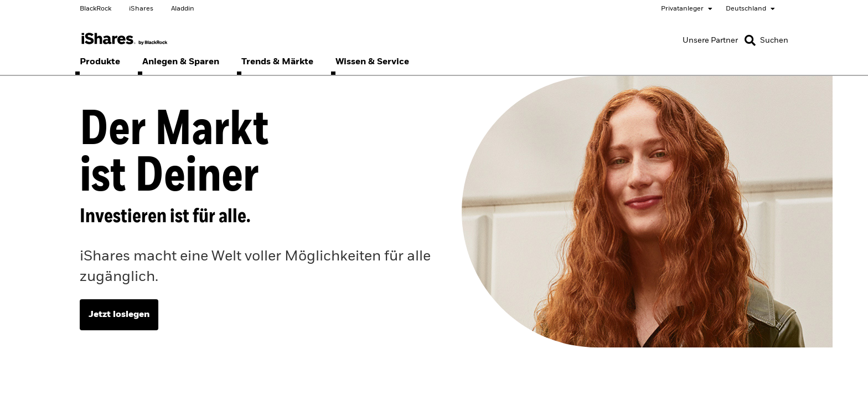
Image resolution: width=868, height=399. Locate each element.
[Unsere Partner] (710, 40)
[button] (750, 40)
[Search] (766, 40)
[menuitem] (100, 62)
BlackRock (95, 9)
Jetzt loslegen (119, 315)
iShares (141, 9)
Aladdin (183, 9)
